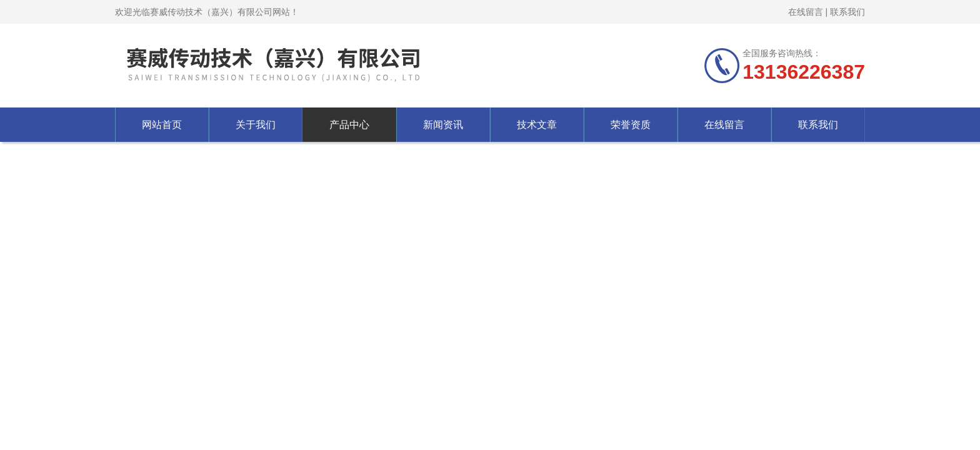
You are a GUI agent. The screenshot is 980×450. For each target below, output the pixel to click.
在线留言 (806, 12)
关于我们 (256, 125)
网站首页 (162, 125)
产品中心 (349, 125)
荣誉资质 (631, 125)
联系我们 (847, 12)
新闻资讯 (443, 125)
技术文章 (537, 125)
